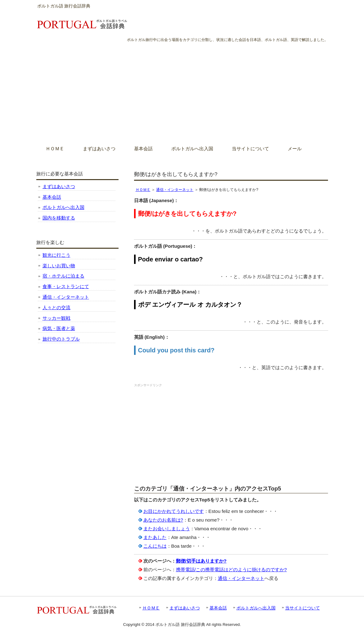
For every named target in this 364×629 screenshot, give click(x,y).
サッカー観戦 (56, 318)
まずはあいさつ (59, 186)
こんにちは (155, 546)
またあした (155, 537)
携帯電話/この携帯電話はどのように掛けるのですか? (231, 570)
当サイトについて (303, 608)
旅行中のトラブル (61, 339)
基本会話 (52, 197)
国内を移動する (59, 218)
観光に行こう (56, 255)
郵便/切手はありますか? (201, 561)
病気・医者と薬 (59, 328)
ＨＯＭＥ (143, 190)
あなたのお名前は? (163, 520)
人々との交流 (56, 308)
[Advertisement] (182, 90)
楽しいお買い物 (59, 266)
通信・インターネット (175, 190)
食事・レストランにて (66, 286)
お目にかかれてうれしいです (174, 511)
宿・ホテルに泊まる (63, 276)
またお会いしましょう (167, 529)
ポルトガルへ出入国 (63, 207)
